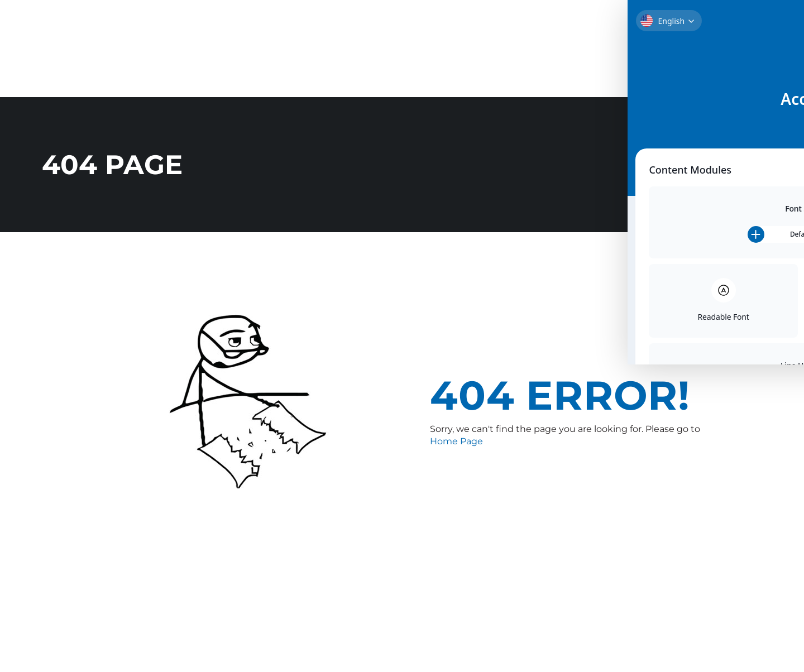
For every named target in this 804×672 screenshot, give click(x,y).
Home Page (456, 440)
